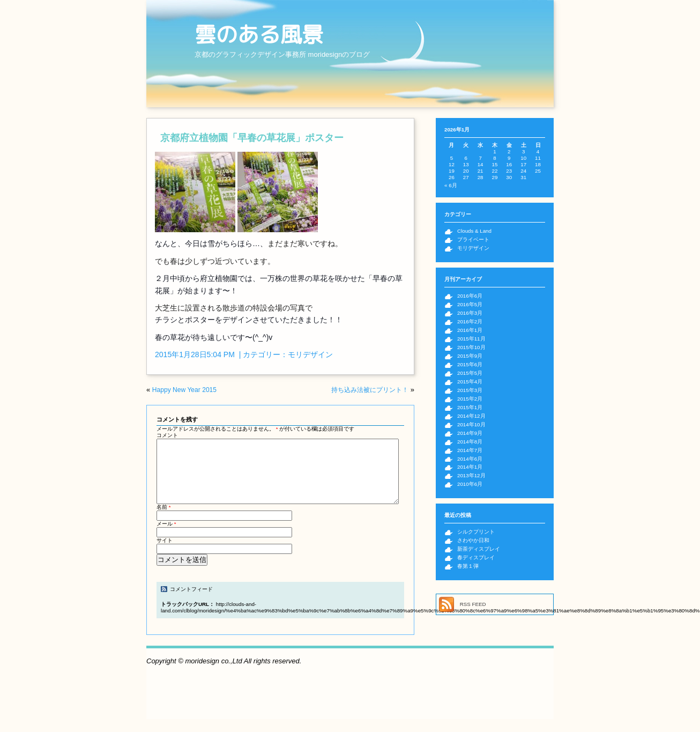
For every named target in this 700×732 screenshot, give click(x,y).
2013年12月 (471, 475)
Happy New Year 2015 (184, 390)
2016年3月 (470, 313)
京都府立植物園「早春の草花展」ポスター (252, 138)
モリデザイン (310, 354)
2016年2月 (470, 321)
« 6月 (451, 185)
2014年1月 (470, 467)
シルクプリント (476, 532)
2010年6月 (470, 484)
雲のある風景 (259, 34)
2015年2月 (470, 399)
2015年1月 (470, 407)
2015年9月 (470, 356)
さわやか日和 (473, 540)
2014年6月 (470, 459)
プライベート (473, 239)
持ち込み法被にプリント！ (370, 390)
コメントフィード (191, 602)
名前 (164, 520)
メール (166, 537)
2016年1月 (470, 330)
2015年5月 (470, 373)
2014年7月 (470, 450)
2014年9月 (470, 433)
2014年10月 (471, 424)
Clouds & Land (474, 231)
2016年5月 (470, 304)
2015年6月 (470, 364)
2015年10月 (471, 347)
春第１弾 (468, 566)
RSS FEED (473, 604)
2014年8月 (470, 442)
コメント (167, 435)
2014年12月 (471, 416)
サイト (165, 553)
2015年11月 (471, 339)
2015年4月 (470, 382)
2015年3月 (470, 390)
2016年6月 (470, 296)
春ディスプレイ (476, 557)
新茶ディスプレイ (479, 549)
